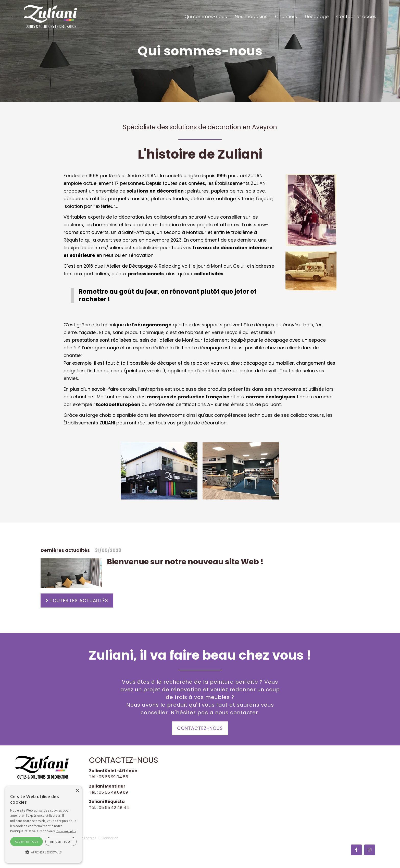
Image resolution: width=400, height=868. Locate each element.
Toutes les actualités (79, 601)
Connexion (110, 838)
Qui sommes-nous (206, 16)
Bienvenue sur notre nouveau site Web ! (185, 562)
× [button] (77, 791)
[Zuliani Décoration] (50, 16)
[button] (43, 852)
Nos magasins (251, 16)
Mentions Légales (83, 838)
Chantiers (286, 16)
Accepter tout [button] (27, 842)
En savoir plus (66, 831)
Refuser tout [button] (61, 842)
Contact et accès (356, 16)
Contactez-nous (200, 728)
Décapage (317, 16)
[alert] (43, 825)
